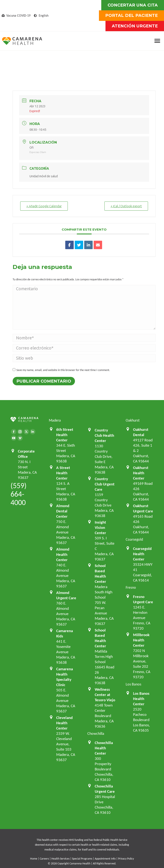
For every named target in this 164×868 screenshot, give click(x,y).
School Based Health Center (100, 573)
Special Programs (82, 859)
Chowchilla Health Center (104, 748)
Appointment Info (105, 859)
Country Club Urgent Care (105, 484)
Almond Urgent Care (66, 595)
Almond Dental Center (63, 511)
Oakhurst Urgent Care (143, 508)
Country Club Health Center (104, 435)
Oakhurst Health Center (141, 473)
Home (34, 859)
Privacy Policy (126, 859)
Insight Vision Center (100, 527)
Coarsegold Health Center (142, 554)
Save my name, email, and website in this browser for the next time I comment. (63, 370)
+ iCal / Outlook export (126, 206)
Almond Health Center (63, 554)
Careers (44, 859)
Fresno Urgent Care (143, 599)
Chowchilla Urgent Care (105, 789)
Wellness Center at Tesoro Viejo (105, 695)
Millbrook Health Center (141, 640)
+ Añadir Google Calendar (44, 206)
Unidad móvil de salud (44, 176)
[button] (157, 41)
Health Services (60, 859)
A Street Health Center (63, 473)
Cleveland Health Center (64, 723)
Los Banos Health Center (141, 699)
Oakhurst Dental (141, 432)
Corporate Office (26, 454)
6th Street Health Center (65, 435)
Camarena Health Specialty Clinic (65, 677)
